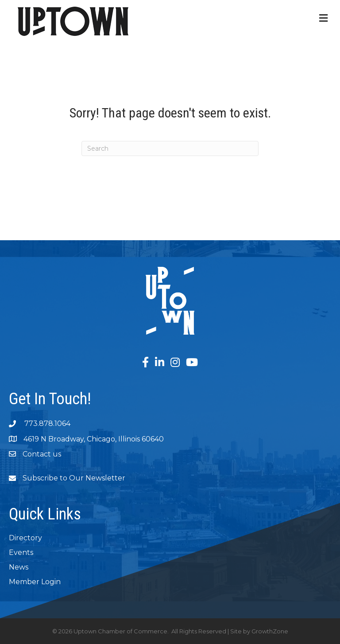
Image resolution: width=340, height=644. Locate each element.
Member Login (35, 582)
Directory (25, 538)
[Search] (170, 148)
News (19, 567)
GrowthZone (270, 631)
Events (21, 552)
